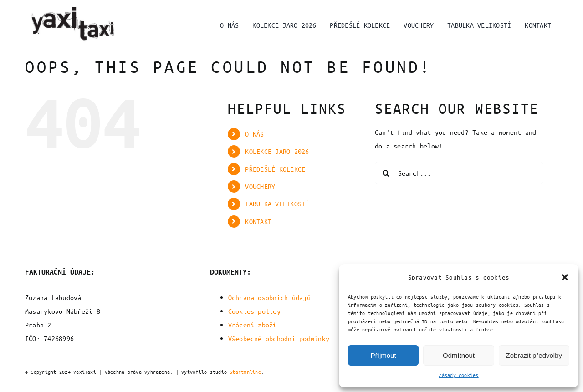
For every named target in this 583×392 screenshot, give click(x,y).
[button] (565, 277)
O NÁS (254, 134)
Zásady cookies (458, 375)
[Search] (386, 173)
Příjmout (384, 355)
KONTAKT (258, 221)
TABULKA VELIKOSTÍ (277, 204)
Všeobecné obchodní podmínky (279, 338)
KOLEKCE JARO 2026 (277, 151)
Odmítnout (459, 355)
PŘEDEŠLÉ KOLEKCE (275, 169)
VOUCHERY (260, 186)
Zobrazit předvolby (534, 355)
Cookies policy (254, 311)
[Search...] (459, 173)
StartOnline (245, 372)
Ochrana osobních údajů (269, 297)
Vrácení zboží (253, 325)
